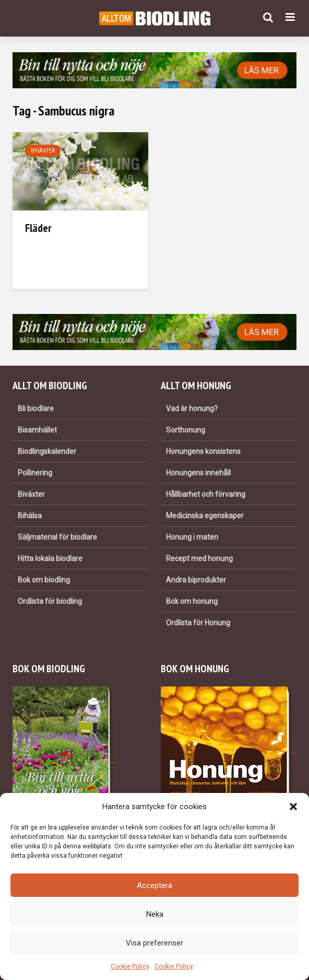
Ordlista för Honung (198, 623)
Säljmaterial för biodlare (57, 537)
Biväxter (43, 151)
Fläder (38, 228)
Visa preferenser (154, 943)
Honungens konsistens (203, 451)
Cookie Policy (130, 966)
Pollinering (35, 473)
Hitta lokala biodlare (50, 558)
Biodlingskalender (47, 451)
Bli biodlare (36, 409)
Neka (155, 914)
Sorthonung (186, 430)
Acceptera (154, 885)
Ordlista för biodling (50, 601)
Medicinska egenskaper (205, 516)
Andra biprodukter (196, 580)
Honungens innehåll (198, 473)
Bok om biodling (44, 580)
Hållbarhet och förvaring (206, 494)
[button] (293, 807)
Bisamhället (37, 430)
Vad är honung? (192, 409)
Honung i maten (192, 537)
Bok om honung (192, 601)
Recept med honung (199, 558)
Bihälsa (30, 516)
